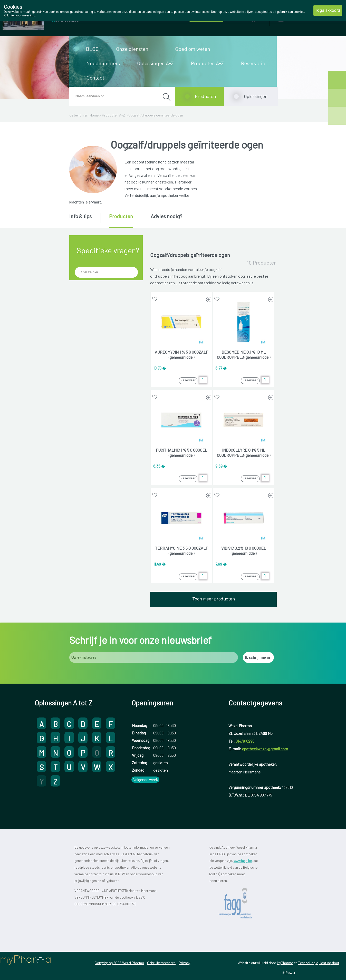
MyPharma (285, 963)
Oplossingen (256, 96)
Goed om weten (193, 49)
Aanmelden (299, 18)
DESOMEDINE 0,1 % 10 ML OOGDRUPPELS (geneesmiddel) (244, 355)
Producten (205, 96)
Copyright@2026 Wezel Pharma (119, 963)
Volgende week (146, 780)
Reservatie (253, 63)
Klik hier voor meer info (20, 15)
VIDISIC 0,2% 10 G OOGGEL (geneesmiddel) (244, 551)
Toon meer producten (214, 599)
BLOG (92, 49)
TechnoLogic (308, 963)
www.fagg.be (243, 861)
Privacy (184, 963)
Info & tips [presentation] (80, 216)
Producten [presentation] (121, 216)
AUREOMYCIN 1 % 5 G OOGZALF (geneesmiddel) (181, 355)
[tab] (85, 220)
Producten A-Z (207, 63)
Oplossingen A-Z (155, 63)
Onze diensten (132, 49)
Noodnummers (103, 63)
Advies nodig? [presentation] (166, 216)
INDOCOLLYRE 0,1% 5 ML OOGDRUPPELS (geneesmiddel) (244, 453)
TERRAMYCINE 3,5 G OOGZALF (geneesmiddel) (181, 551)
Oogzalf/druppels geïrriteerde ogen (156, 115)
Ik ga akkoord (328, 10)
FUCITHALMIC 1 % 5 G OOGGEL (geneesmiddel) (181, 453)
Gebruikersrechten (161, 963)
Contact (95, 77)
